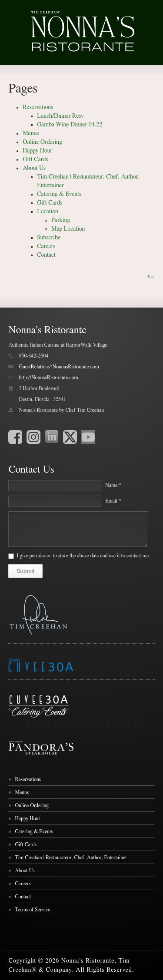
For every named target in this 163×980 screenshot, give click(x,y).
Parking (61, 220)
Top (150, 277)
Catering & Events (59, 194)
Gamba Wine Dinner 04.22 (70, 125)
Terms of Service (32, 910)
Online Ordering (42, 142)
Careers (46, 246)
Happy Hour (37, 151)
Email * (113, 501)
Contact (46, 255)
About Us (34, 168)
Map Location (68, 229)
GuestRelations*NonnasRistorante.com (59, 367)
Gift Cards (35, 159)
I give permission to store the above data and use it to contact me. (83, 556)
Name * (113, 485)
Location (48, 212)
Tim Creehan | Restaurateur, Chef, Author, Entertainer (71, 857)
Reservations (38, 107)
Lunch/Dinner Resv (60, 116)
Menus (31, 133)
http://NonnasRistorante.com (48, 377)
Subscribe (49, 238)
